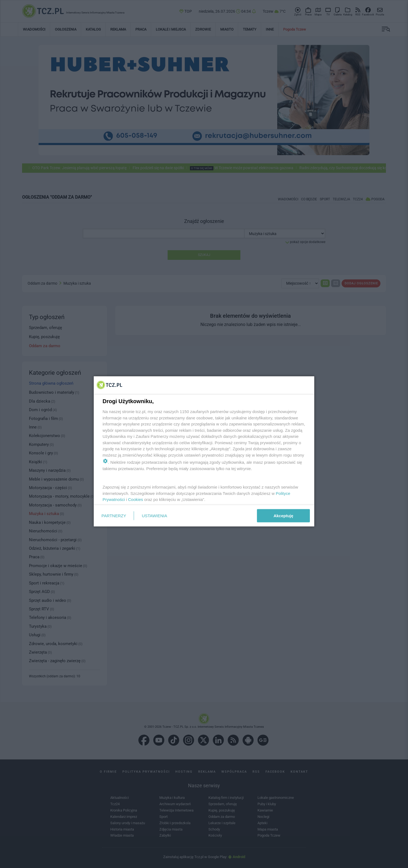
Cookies (136, 499)
